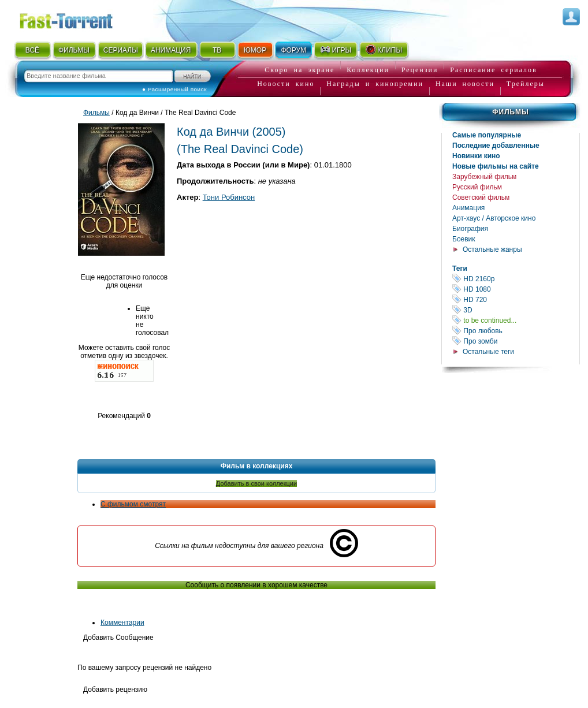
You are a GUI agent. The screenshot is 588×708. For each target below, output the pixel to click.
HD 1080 (516, 289)
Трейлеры (526, 84)
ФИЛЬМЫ (74, 50)
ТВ (217, 50)
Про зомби (516, 341)
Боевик (464, 239)
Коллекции (368, 70)
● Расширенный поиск (174, 89)
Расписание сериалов (493, 70)
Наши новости (465, 84)
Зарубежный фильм (484, 177)
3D (516, 310)
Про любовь (516, 331)
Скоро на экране (299, 70)
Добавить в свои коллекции (256, 483)
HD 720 (516, 299)
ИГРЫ (335, 50)
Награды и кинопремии (375, 84)
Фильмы (510, 112)
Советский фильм (481, 198)
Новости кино (286, 84)
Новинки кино (476, 156)
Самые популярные (487, 135)
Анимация (468, 208)
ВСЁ (32, 50)
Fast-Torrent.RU (77, 19)
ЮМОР (255, 50)
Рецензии (420, 70)
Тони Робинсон (229, 197)
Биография (470, 229)
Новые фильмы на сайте (496, 166)
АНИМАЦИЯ (171, 50)
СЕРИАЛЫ (121, 50)
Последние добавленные (496, 146)
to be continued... (516, 320)
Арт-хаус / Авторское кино (494, 218)
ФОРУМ (293, 50)
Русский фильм (477, 187)
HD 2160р (516, 279)
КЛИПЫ (384, 50)
